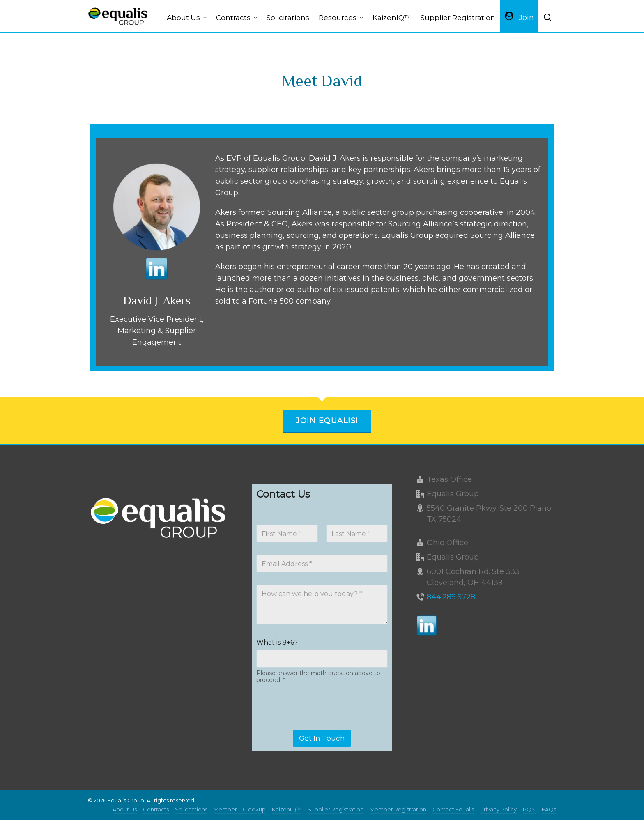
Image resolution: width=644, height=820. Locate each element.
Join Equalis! (327, 421)
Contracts (156, 809)
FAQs (549, 809)
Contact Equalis (453, 809)
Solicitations (191, 809)
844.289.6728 (451, 597)
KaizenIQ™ (287, 809)
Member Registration (398, 809)
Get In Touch (322, 738)
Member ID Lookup (240, 809)
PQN (529, 809)
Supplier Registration (336, 809)
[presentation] (319, 725)
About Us (125, 809)
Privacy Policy (498, 809)
